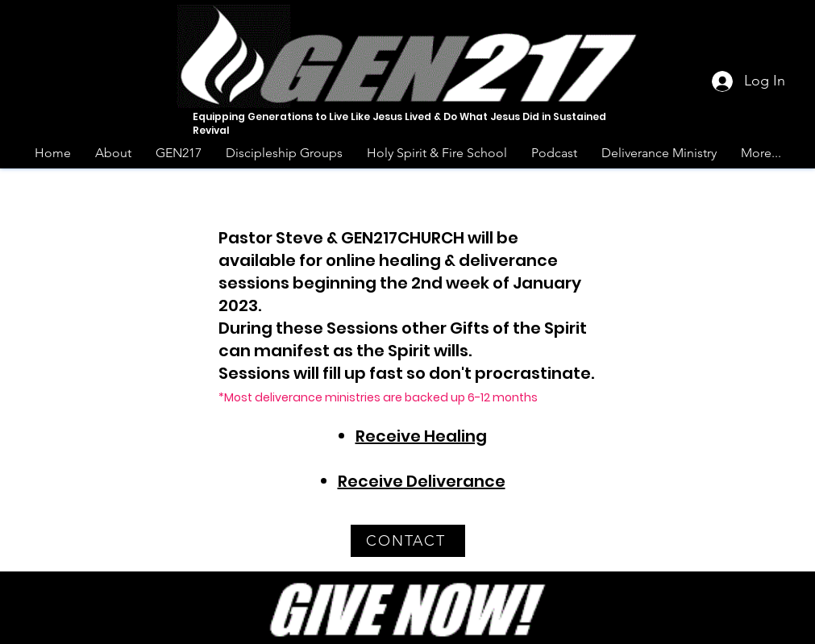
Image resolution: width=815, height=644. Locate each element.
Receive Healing (421, 436)
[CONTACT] (408, 541)
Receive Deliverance (422, 481)
